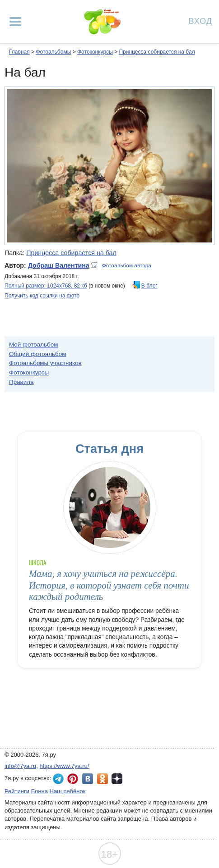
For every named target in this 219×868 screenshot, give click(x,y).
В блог (149, 286)
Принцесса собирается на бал (157, 52)
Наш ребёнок (68, 791)
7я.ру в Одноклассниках (103, 779)
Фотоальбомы (53, 52)
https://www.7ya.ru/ (65, 766)
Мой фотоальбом (34, 345)
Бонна (40, 791)
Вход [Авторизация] (200, 21)
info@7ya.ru (20, 766)
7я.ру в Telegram (58, 779)
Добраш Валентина (59, 265)
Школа (37, 563)
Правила (21, 382)
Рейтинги (17, 791)
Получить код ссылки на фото (42, 296)
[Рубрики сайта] (15, 22)
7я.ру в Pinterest (73, 779)
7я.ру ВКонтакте (88, 779)
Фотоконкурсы (95, 52)
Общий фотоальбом (37, 354)
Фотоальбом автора (127, 265)
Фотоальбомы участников (45, 363)
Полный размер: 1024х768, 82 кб (46, 286)
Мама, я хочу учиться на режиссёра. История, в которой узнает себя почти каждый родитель (109, 585)
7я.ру (117, 779)
